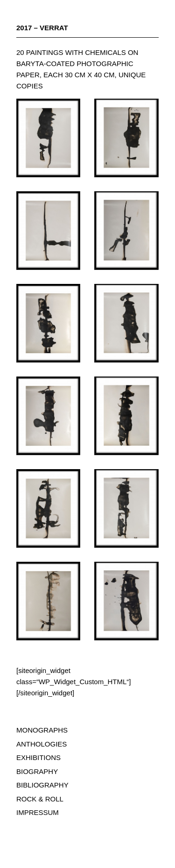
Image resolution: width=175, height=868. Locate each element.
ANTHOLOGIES (42, 744)
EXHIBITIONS (38, 757)
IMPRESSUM (38, 812)
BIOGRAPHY (37, 771)
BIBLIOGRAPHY (42, 785)
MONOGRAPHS (42, 730)
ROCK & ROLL (40, 799)
